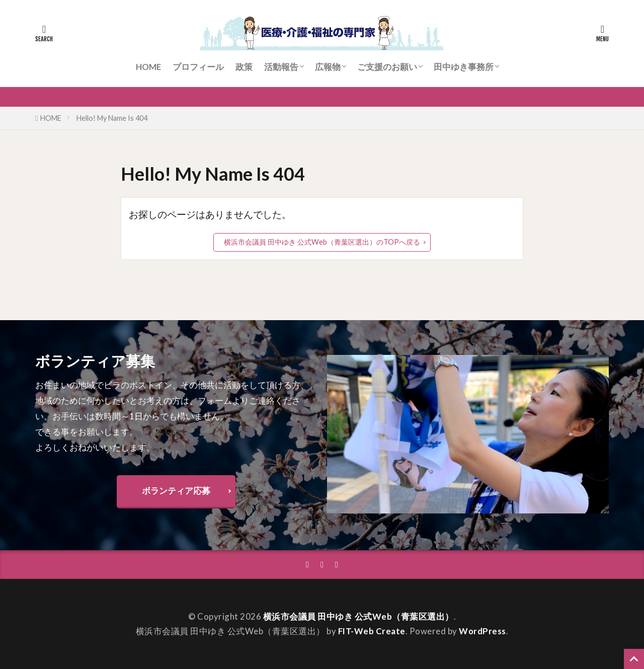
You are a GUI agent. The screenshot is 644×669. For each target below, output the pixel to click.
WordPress (482, 631)
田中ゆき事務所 (464, 67)
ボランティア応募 (176, 491)
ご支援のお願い (387, 67)
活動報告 (281, 67)
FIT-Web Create (372, 631)
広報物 (328, 67)
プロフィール (198, 67)
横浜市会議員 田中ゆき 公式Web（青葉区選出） (358, 616)
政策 (244, 67)
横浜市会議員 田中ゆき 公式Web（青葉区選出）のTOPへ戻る (322, 242)
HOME (148, 67)
